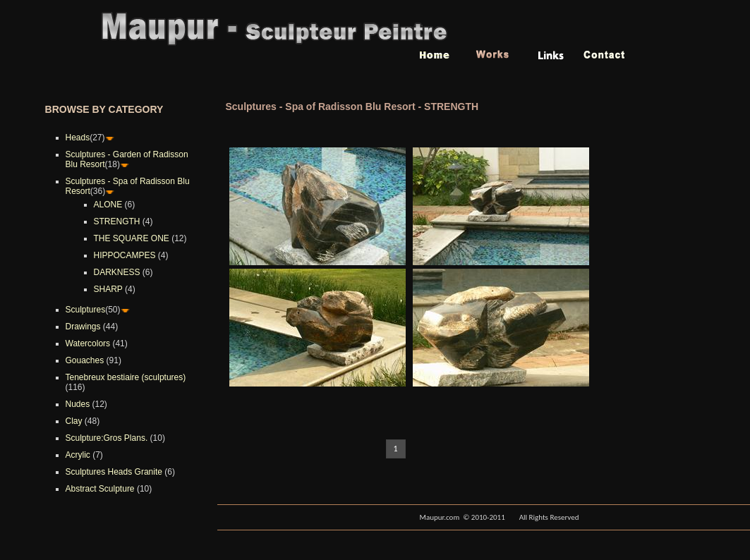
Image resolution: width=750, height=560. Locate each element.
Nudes (78, 404)
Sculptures (86, 310)
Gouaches (85, 360)
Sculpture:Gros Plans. (107, 438)
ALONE (108, 205)
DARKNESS (117, 272)
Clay (74, 421)
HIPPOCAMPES (125, 255)
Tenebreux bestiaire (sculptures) (126, 377)
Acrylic (78, 455)
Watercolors (88, 343)
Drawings (83, 327)
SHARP (108, 289)
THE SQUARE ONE (132, 238)
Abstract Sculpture (100, 489)
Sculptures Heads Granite (114, 472)
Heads (78, 138)
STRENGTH (117, 221)
